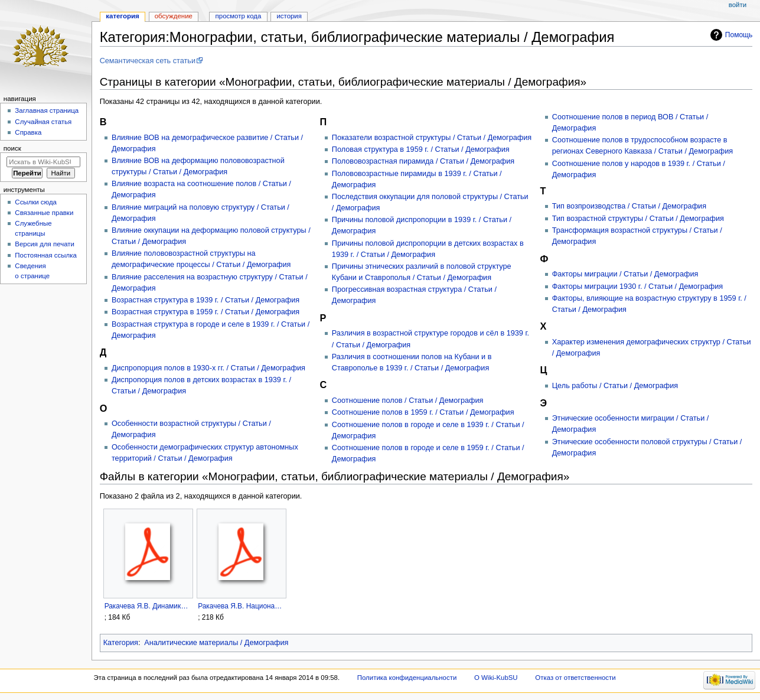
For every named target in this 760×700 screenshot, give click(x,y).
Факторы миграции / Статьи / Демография (625, 274)
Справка (28, 132)
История (289, 16)
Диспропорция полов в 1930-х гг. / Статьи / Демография (208, 368)
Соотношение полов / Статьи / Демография (408, 401)
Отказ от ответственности (575, 678)
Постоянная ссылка (45, 255)
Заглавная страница (47, 110)
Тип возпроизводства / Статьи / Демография (629, 206)
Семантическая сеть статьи (148, 61)
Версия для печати (45, 244)
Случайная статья (43, 122)
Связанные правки (44, 213)
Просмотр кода (239, 16)
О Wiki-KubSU (496, 678)
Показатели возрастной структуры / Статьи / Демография (432, 138)
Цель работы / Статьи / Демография (615, 386)
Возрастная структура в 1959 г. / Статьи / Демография (206, 312)
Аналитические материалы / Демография (216, 643)
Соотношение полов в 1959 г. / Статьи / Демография (423, 412)
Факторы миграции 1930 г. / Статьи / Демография (638, 286)
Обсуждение (174, 16)
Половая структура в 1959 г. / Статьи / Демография (421, 149)
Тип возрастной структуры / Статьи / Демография (638, 219)
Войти (738, 5)
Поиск (12, 148)
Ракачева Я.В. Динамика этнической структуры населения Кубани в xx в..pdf (148, 606)
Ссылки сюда (36, 202)
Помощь (739, 35)
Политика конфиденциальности (407, 678)
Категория (121, 643)
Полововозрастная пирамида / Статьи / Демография (423, 161)
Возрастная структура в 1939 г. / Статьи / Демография (206, 300)
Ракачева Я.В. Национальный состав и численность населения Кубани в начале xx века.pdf (241, 606)
